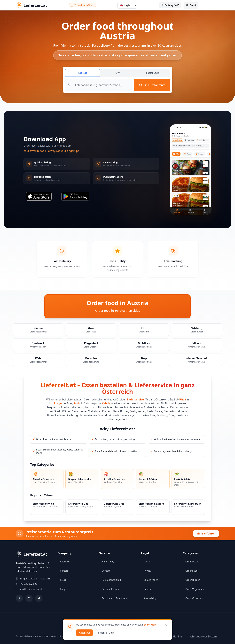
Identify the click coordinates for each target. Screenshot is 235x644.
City (117, 73)
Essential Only (106, 633)
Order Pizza (192, 562)
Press (63, 580)
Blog (63, 589)
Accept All (84, 633)
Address (82, 73)
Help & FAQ (108, 562)
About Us (65, 562)
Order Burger (193, 580)
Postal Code (153, 73)
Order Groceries (194, 598)
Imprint (148, 589)
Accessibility (150, 598)
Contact (106, 571)
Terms (147, 562)
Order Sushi (192, 571)
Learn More (150, 625)
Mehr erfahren (206, 534)
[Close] (166, 625)
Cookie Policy (151, 580)
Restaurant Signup (112, 580)
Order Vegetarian (195, 589)
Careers (64, 571)
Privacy (147, 571)
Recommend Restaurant (115, 598)
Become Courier (110, 589)
